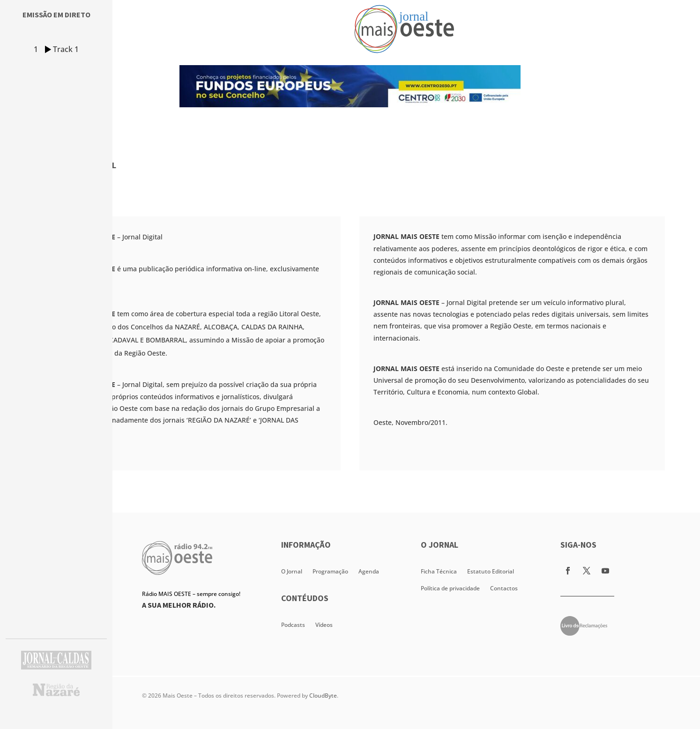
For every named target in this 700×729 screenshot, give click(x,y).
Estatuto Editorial (491, 571)
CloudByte (323, 696)
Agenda (369, 571)
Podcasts (293, 625)
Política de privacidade (450, 588)
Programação (330, 571)
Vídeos (324, 625)
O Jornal (292, 571)
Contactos (504, 588)
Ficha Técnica (439, 571)
